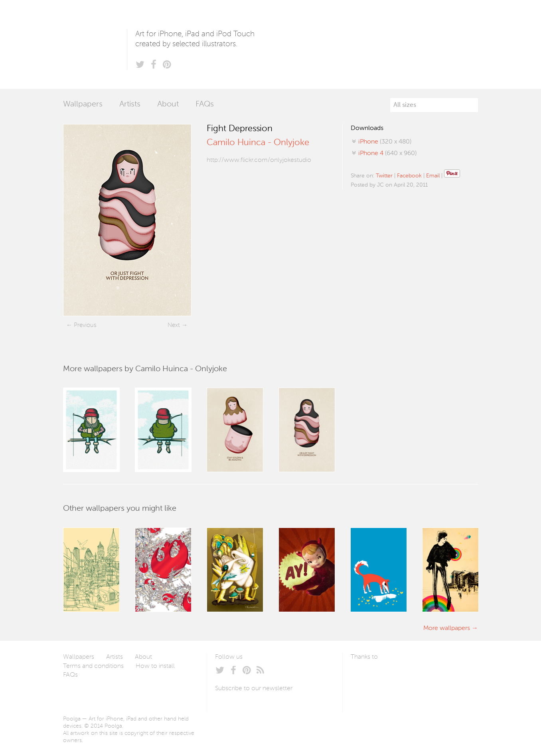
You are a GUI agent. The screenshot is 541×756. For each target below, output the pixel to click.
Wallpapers (83, 104)
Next (174, 325)
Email (433, 176)
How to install (155, 666)
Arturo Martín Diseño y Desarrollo (393, 676)
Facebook (409, 176)
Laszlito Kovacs (365, 676)
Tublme (425, 676)
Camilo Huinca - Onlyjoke (258, 143)
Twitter (384, 176)
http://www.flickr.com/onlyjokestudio (259, 160)
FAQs (205, 104)
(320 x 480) (385, 142)
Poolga (95, 44)
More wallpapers (447, 628)
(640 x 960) (387, 154)
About (168, 104)
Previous (85, 325)
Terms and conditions (93, 666)
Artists (130, 104)
